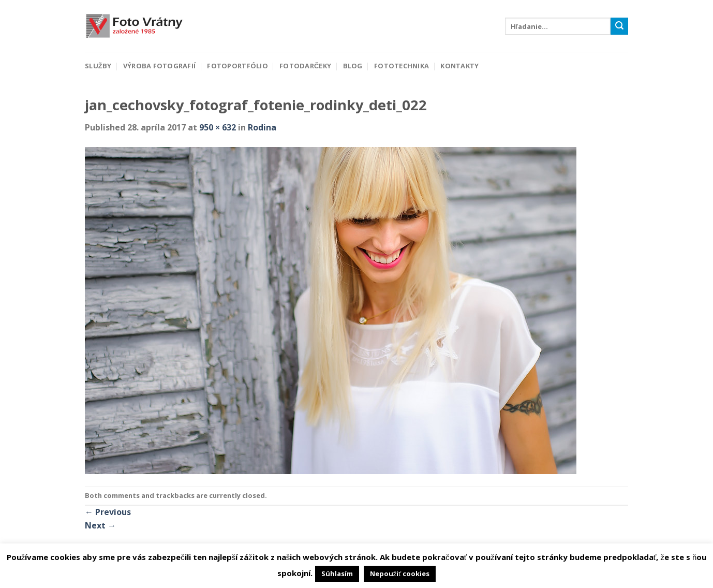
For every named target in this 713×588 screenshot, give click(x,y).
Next (100, 525)
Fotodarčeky (305, 66)
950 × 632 (218, 127)
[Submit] (619, 26)
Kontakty (459, 66)
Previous (108, 512)
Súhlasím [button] (337, 574)
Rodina (262, 127)
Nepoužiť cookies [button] (400, 574)
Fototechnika (402, 66)
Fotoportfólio (237, 66)
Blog (353, 66)
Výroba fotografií (159, 66)
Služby (98, 66)
